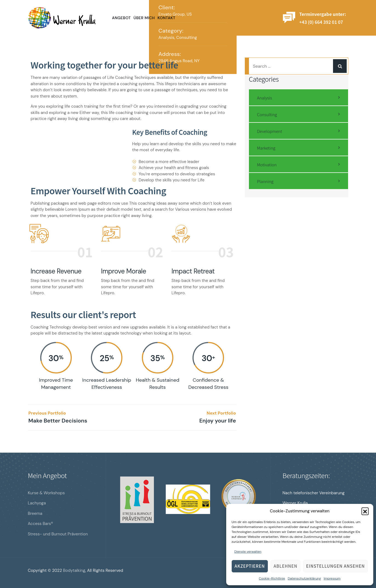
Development (270, 131)
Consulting (187, 38)
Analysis (167, 38)
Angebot (121, 18)
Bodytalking (74, 570)
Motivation (267, 165)
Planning (265, 181)
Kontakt (166, 18)
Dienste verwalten (248, 552)
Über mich (144, 18)
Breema (35, 513)
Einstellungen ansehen (335, 566)
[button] (365, 511)
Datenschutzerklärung (304, 578)
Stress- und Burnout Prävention (58, 534)
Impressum (332, 578)
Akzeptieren (250, 566)
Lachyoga (37, 503)
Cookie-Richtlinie (272, 578)
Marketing (266, 148)
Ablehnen (285, 566)
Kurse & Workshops (46, 493)
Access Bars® (41, 524)
